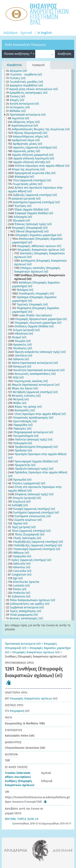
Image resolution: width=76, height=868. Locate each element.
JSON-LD (33, 819)
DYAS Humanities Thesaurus (25, 45)
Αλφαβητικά (14, 65)
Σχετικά (26, 33)
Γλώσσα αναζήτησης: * (19, 54)
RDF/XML (11, 819)
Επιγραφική (14, 711)
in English (44, 33)
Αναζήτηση (64, 54)
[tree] (38, 345)
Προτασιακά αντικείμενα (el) (23, 644)
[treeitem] (18, 71)
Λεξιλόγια (10, 33)
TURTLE (22, 819)
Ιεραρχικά (38, 65)
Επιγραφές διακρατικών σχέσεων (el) (36, 652)
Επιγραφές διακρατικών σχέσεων (28, 699)
